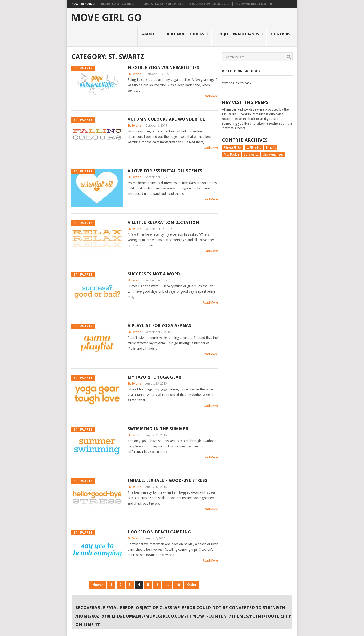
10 (178, 585)
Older (192, 585)
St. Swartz (134, 74)
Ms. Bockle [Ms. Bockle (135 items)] (231, 154)
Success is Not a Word (154, 274)
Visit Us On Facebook (241, 71)
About (148, 34)
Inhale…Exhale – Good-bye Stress (167, 480)
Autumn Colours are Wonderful (166, 119)
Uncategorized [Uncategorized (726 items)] (273, 154)
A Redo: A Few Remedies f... (209, 4)
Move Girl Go (106, 18)
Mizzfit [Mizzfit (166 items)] (271, 148)
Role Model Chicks (186, 34)
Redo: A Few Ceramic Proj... (162, 4)
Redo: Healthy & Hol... (118, 4)
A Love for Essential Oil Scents (165, 171)
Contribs (281, 34)
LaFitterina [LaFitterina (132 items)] (254, 148)
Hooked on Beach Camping (159, 532)
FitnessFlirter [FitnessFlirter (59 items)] (233, 148)
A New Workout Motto (254, 4)
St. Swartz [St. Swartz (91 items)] (251, 154)
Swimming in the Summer (158, 429)
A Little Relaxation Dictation (163, 222)
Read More (210, 96)
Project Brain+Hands (238, 34)
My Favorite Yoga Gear (154, 377)
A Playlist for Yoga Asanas (159, 326)
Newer (98, 585)
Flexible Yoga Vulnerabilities (163, 68)
